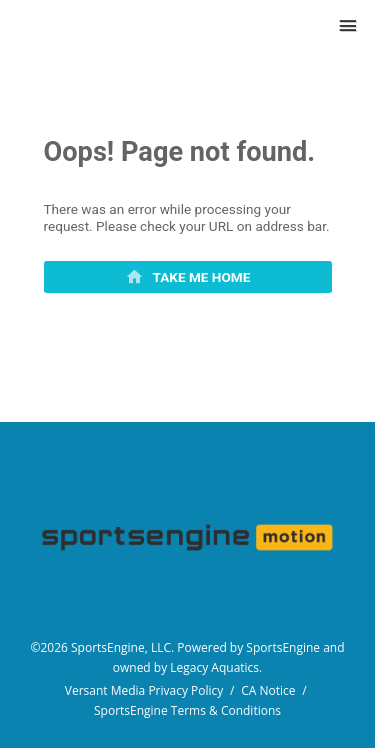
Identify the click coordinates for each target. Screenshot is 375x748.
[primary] (188, 277)
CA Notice (268, 690)
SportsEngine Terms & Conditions (187, 710)
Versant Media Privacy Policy (144, 690)
